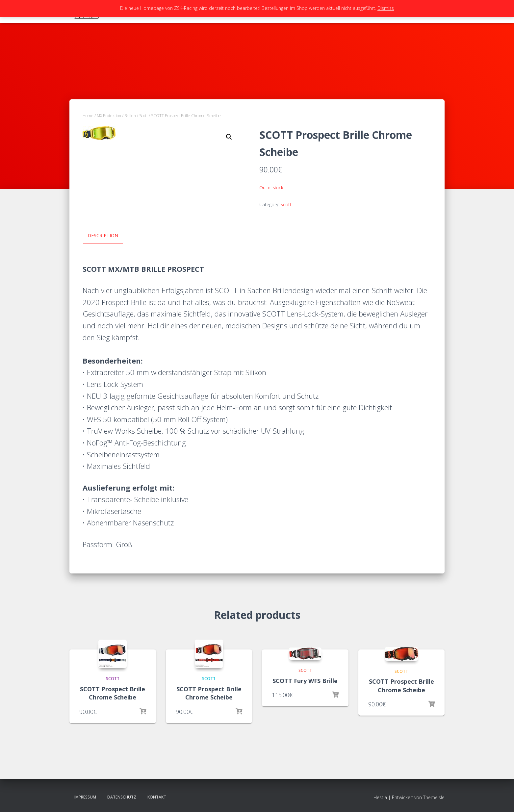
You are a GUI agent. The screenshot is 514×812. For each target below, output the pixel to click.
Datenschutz (122, 797)
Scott (143, 116)
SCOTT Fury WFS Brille (305, 681)
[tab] (108, 236)
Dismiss (386, 8)
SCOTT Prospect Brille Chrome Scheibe (113, 693)
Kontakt (157, 797)
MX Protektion (109, 116)
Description (103, 235)
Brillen (130, 116)
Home (88, 116)
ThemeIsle (434, 797)
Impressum (85, 797)
